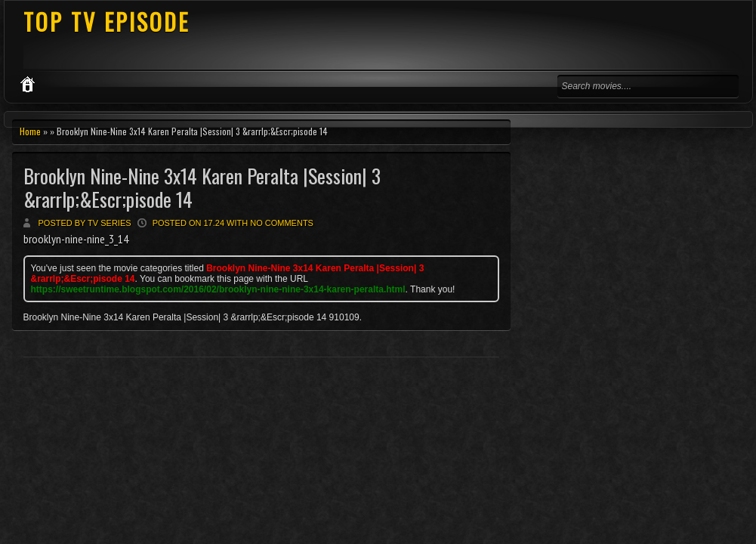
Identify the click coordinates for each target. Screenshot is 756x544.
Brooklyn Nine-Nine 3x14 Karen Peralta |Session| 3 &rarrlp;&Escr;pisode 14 (202, 187)
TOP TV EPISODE (106, 22)
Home (30, 131)
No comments (282, 223)
